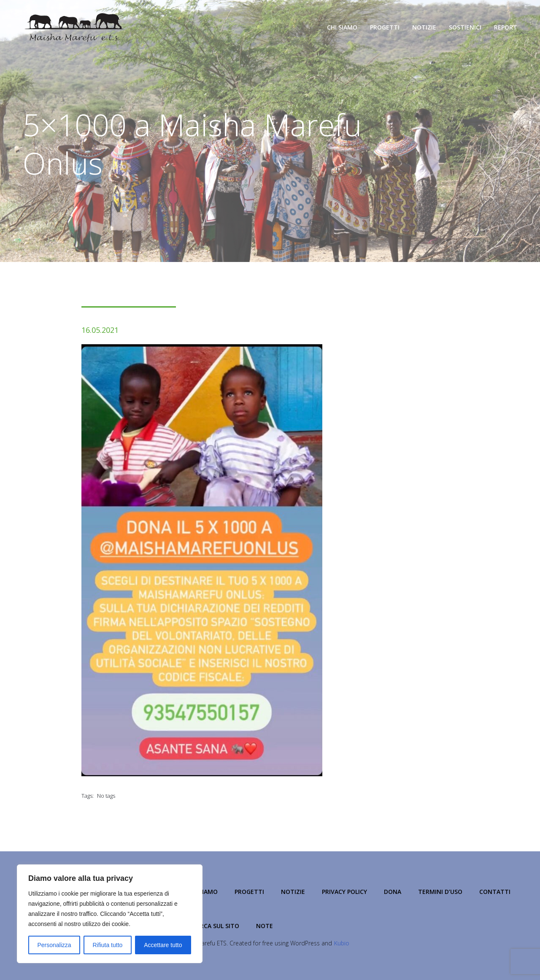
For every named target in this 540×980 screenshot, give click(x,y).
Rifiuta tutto (108, 945)
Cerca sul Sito (216, 926)
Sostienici (465, 27)
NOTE (265, 926)
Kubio (342, 943)
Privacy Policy (344, 892)
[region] (110, 914)
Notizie (424, 27)
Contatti (495, 892)
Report (506, 27)
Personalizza (54, 945)
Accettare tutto (163, 945)
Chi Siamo (342, 27)
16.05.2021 (100, 330)
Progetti (385, 27)
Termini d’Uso (440, 892)
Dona (393, 892)
